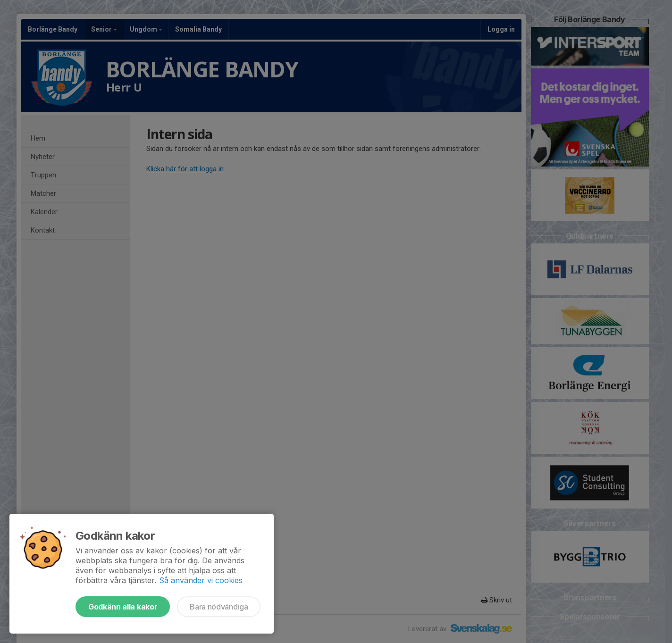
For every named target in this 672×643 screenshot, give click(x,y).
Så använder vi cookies (201, 580)
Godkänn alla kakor (123, 607)
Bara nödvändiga (219, 607)
